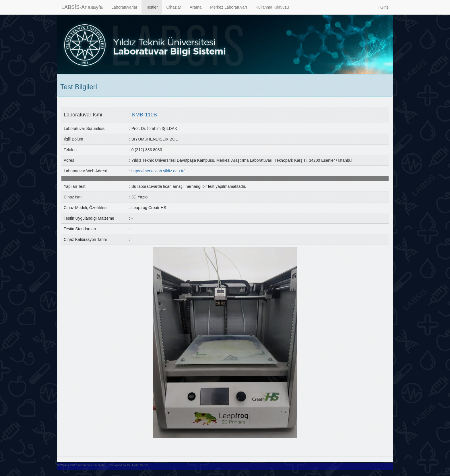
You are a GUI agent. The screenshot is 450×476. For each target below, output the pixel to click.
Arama (196, 7)
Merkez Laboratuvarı (228, 7)
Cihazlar (174, 7)
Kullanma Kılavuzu (272, 7)
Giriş (383, 7)
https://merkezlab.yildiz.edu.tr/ (158, 171)
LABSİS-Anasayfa (82, 7)
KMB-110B (144, 115)
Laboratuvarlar (124, 7)
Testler (152, 7)
